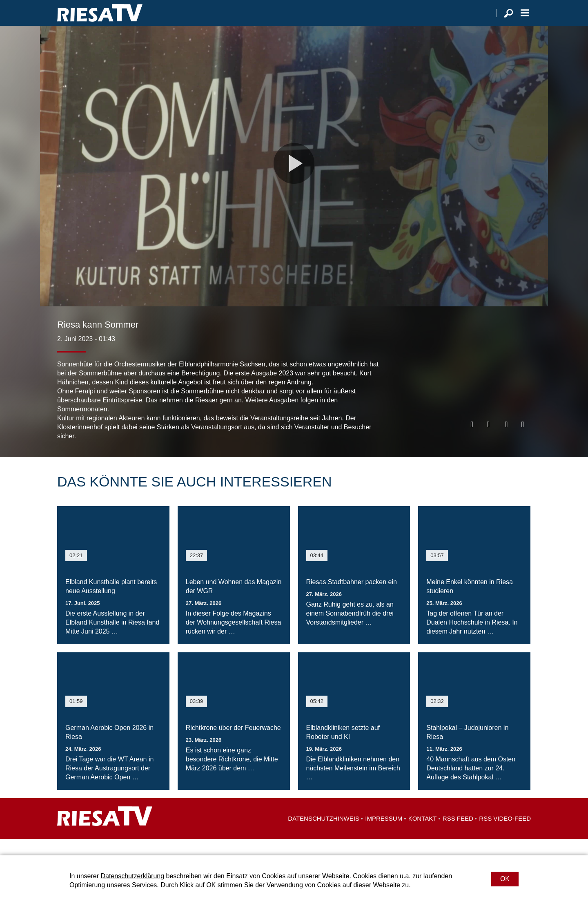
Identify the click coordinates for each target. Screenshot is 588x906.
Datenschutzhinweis (324, 835)
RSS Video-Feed (505, 835)
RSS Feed (458, 835)
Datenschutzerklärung (132, 876)
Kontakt (423, 835)
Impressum (384, 835)
